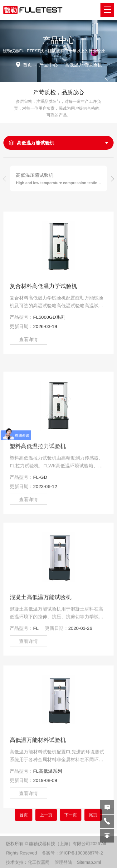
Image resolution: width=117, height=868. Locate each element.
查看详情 (28, 339)
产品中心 (48, 65)
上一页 (50, 815)
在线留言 (107, 807)
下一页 (67, 815)
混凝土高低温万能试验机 (41, 658)
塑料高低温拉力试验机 (38, 512)
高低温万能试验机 (36, 143)
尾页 (81, 815)
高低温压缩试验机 (35, 175)
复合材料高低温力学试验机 (43, 286)
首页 (27, 65)
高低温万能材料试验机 (38, 806)
